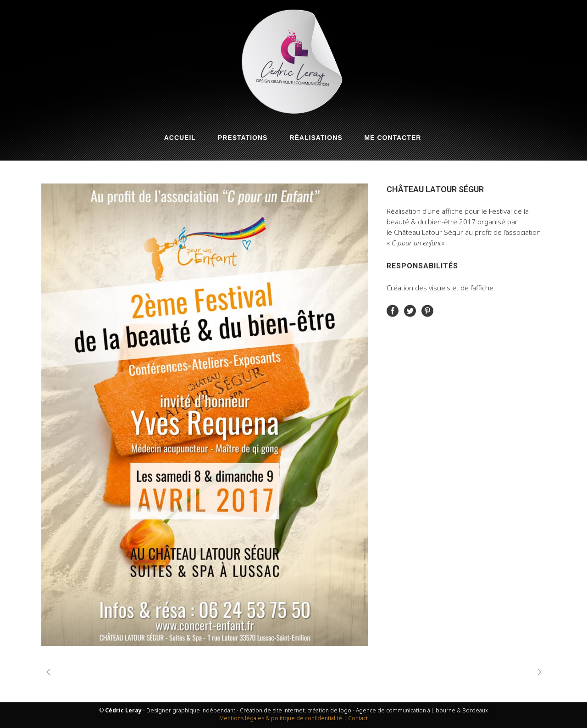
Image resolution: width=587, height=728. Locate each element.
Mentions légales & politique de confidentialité (281, 718)
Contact (358, 718)
